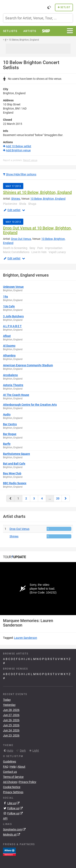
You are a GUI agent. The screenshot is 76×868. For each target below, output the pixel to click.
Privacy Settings (13, 792)
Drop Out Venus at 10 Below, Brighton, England (37, 230)
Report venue (30, 160)
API (5, 818)
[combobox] (38, 18)
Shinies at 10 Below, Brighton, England (37, 192)
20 (58, 498)
